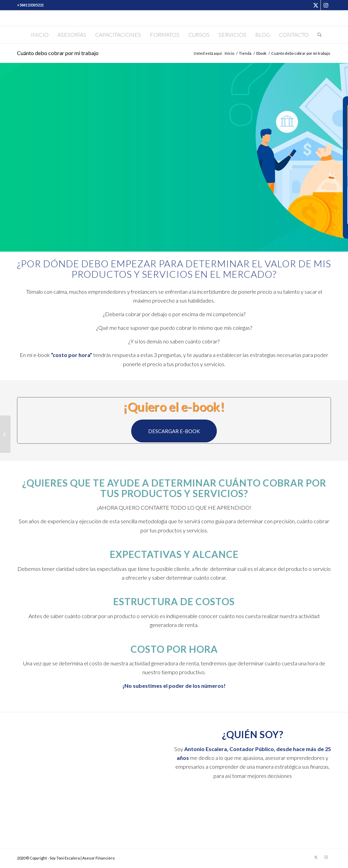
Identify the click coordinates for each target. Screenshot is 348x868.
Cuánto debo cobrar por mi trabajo (58, 53)
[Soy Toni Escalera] (174, 18)
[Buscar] (317, 35)
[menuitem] (40, 35)
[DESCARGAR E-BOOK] (174, 431)
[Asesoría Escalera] (5, 434)
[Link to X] (316, 5)
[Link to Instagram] (326, 5)
